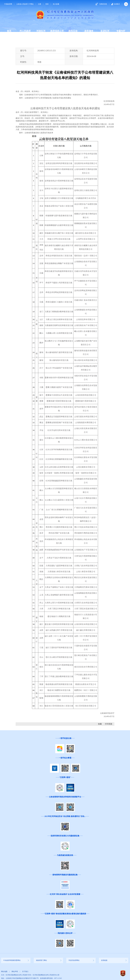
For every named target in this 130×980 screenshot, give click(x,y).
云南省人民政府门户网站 (25, 4)
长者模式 (116, 4)
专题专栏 (121, 31)
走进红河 (105, 31)
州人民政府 (25, 31)
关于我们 (25, 972)
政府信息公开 (57, 31)
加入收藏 (56, 4)
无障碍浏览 (101, 4)
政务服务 (89, 31)
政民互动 (73, 31)
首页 (9, 31)
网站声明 (15, 972)
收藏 (100, 724)
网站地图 (4, 972)
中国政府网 (8, 4)
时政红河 (41, 31)
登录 (47, 4)
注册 (40, 4)
